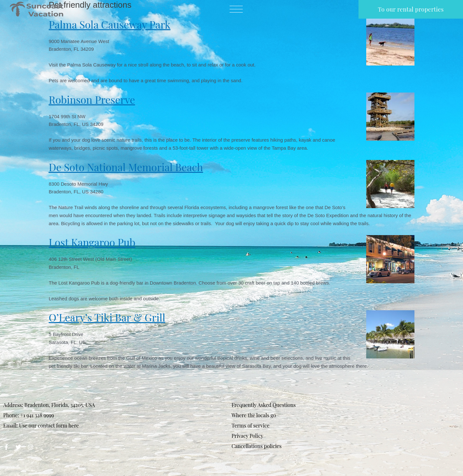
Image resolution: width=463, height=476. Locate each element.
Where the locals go (254, 415)
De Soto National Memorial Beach (126, 167)
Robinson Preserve (92, 99)
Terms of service (250, 425)
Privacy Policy (247, 436)
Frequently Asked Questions (264, 405)
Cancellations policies (257, 446)
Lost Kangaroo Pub (92, 242)
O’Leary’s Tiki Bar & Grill (107, 317)
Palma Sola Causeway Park (110, 24)
